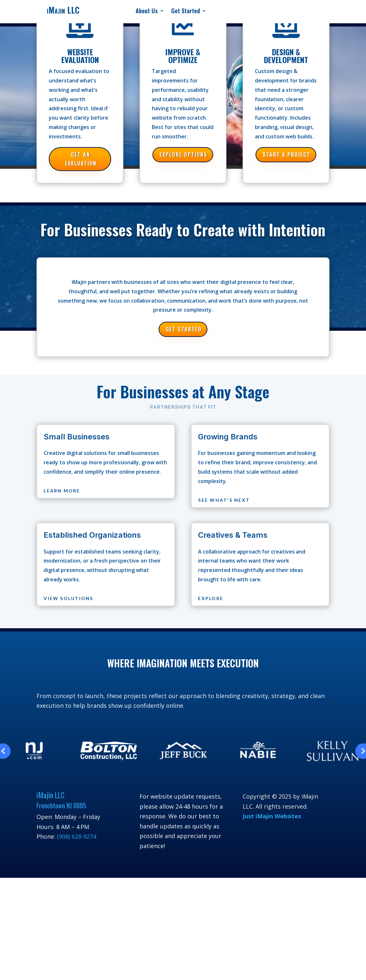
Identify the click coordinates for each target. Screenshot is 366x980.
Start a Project (287, 155)
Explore (211, 598)
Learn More (62, 491)
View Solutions (68, 598)
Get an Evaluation (81, 159)
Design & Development (286, 56)
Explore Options (183, 155)
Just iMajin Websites (272, 816)
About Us (147, 12)
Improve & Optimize (183, 56)
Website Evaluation (80, 56)
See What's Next (224, 500)
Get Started (186, 12)
